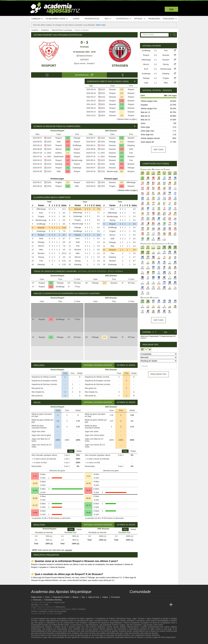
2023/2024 (84, 60)
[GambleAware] (38, 641)
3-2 (68, 142)
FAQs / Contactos (79, 609)
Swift (59, 142)
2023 (49, 153)
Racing (41, 257)
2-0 (122, 108)
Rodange (112, 157)
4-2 (122, 138)
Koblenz (59, 153)
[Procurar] (173, 35)
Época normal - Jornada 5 (84, 63)
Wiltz (77, 186)
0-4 (122, 157)
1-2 (122, 101)
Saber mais (101, 25)
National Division (84, 56)
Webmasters (60, 607)
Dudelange (77, 168)
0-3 (122, 168)
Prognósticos (92, 19)
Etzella (112, 164)
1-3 (122, 104)
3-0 (122, 164)
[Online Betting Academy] (149, 605)
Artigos (140, 19)
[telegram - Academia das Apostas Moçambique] (149, 598)
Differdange (131, 182)
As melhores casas (57, 19)
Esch (41, 213)
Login (171, 9)
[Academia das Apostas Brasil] (143, 605)
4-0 (68, 157)
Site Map (35, 605)
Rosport (49, 66)
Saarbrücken (59, 157)
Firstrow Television (152, 635)
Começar (37, 19)
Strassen (120, 66)
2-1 (68, 164)
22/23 (103, 90)
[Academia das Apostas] (138, 605)
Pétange (77, 138)
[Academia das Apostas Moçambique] (132, 605)
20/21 (103, 104)
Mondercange (77, 160)
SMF (47, 605)
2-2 (122, 90)
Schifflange (77, 145)
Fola (131, 153)
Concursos (170, 19)
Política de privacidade (58, 611)
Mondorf (131, 138)
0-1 (155, 69)
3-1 (68, 138)
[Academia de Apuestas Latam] (160, 605)
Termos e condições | (40, 611)
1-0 (122, 160)
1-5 (122, 149)
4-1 (155, 74)
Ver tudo (159, 150)
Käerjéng (59, 164)
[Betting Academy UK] (165, 605)
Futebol (112, 619)
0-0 (122, 93)
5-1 (68, 171)
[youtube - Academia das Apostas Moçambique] (132, 598)
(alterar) (144, 338)
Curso (76, 19)
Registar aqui (59, 603)
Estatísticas (124, 19)
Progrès (59, 182)
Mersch (59, 149)
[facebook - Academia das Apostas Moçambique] (138, 598)
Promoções (154, 19)
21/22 (103, 97)
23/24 (49, 138)
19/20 (103, 112)
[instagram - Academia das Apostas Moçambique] (143, 598)
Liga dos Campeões (134, 625)
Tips (108, 19)
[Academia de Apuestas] (154, 605)
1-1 (68, 153)
